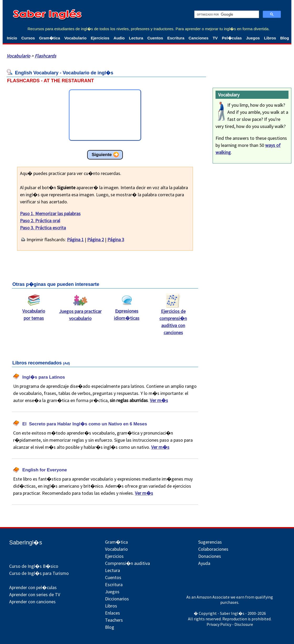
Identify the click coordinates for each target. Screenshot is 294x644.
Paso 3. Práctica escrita (43, 228)
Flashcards (45, 56)
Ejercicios (100, 38)
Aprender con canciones (32, 602)
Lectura (136, 38)
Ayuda (204, 563)
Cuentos (155, 38)
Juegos (253, 38)
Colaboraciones (213, 549)
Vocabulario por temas (34, 312)
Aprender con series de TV (35, 594)
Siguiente (102, 155)
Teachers (114, 620)
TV (215, 38)
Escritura (176, 38)
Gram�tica (50, 38)
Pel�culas (232, 38)
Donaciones (210, 556)
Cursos (28, 38)
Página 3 (116, 239)
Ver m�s (159, 400)
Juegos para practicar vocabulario (80, 312)
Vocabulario (75, 38)
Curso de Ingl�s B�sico (34, 566)
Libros (270, 38)
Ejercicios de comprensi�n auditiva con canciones (173, 319)
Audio (119, 38)
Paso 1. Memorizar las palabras (50, 213)
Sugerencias (210, 542)
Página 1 (75, 239)
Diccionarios (117, 599)
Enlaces (112, 613)
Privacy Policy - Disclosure (230, 624)
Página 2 (96, 239)
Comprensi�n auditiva (127, 563)
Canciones (198, 38)
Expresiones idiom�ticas (127, 312)
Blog (285, 38)
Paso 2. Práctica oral (40, 221)
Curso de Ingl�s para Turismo (39, 573)
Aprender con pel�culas (33, 587)
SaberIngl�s (26, 542)
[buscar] (226, 14)
